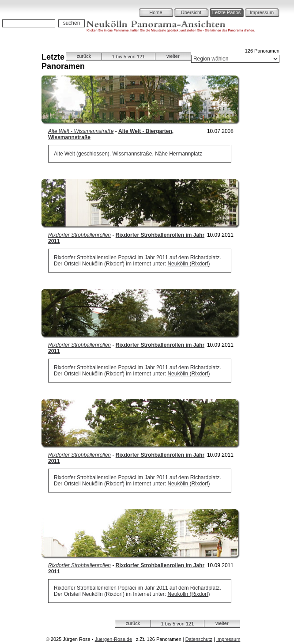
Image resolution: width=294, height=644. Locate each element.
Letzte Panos (226, 12)
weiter (173, 56)
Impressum (262, 12)
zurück (84, 56)
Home (156, 12)
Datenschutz (199, 639)
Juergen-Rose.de (113, 639)
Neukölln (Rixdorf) (188, 264)
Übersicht (191, 12)
